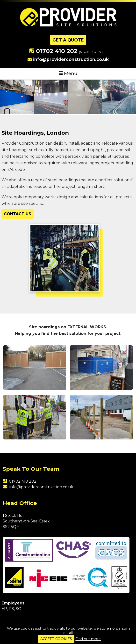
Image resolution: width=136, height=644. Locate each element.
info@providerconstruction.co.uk (71, 59)
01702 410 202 (57, 51)
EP (4, 609)
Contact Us (18, 214)
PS (11, 609)
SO (19, 609)
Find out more (88, 639)
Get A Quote (68, 40)
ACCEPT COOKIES (56, 639)
